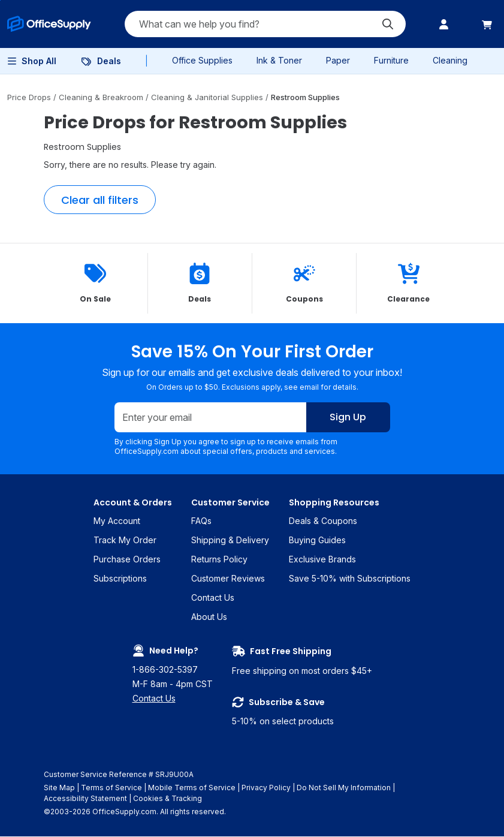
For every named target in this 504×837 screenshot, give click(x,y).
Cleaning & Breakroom (102, 97)
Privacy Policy (266, 788)
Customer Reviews (228, 579)
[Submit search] (388, 24)
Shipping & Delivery (230, 541)
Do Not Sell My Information (344, 788)
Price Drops (30, 97)
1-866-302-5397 (165, 670)
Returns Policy (219, 560)
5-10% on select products (302, 712)
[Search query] (265, 24)
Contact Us (213, 598)
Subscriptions (120, 579)
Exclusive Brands (322, 560)
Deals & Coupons (323, 521)
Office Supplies (202, 60)
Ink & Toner (279, 60)
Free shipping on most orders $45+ (302, 661)
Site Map (59, 788)
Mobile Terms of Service (192, 788)
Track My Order (125, 541)
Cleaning (450, 60)
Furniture (391, 60)
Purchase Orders (127, 560)
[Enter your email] (211, 418)
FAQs (201, 521)
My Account (117, 521)
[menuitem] (49, 24)
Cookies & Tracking (168, 799)
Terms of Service (111, 788)
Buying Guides (317, 541)
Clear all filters (100, 200)
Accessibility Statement (85, 799)
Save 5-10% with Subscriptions (350, 579)
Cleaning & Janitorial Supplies (208, 97)
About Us (209, 617)
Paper (338, 60)
